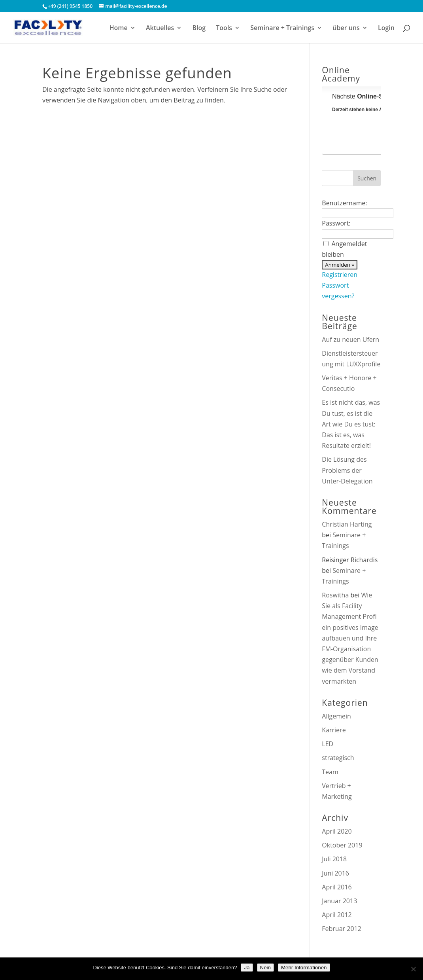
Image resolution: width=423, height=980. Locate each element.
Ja (247, 968)
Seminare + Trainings (282, 28)
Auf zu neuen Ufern (350, 339)
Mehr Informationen (304, 968)
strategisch (338, 758)
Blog (199, 28)
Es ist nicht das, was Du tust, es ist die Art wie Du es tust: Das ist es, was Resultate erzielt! (351, 424)
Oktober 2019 (342, 845)
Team (330, 772)
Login (386, 28)
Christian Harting (347, 524)
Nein (265, 968)
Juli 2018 (334, 859)
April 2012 (337, 915)
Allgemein (336, 716)
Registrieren (340, 275)
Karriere (334, 730)
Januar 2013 (339, 901)
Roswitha (335, 595)
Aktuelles (160, 28)
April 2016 (337, 887)
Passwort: (336, 223)
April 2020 (337, 831)
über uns (346, 28)
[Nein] (413, 969)
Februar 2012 (342, 929)
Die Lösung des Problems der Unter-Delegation (347, 470)
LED (328, 744)
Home (119, 28)
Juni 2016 (335, 873)
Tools (224, 28)
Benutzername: (344, 203)
